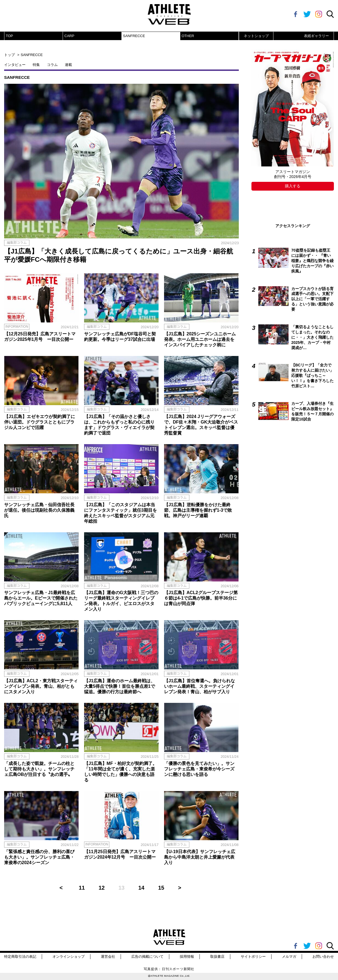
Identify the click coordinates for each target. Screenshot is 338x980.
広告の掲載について (147, 957)
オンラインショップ (69, 957)
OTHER (188, 36)
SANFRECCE (134, 36)
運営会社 (108, 957)
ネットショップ (256, 36)
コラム (52, 65)
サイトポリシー (253, 957)
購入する (293, 186)
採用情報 (187, 957)
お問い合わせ (323, 957)
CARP (69, 36)
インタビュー (15, 65)
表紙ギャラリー (316, 36)
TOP (9, 36)
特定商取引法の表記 (20, 957)
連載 (68, 65)
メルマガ (289, 957)
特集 (36, 65)
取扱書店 (217, 957)
